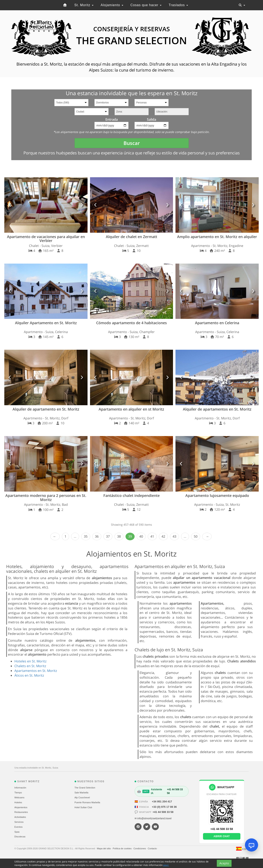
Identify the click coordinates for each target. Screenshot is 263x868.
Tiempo (18, 793)
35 (86, 536)
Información (20, 788)
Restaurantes (21, 812)
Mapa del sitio (104, 848)
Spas (17, 832)
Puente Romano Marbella (87, 802)
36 (97, 536)
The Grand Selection (85, 788)
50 (196, 536)
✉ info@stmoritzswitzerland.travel (153, 818)
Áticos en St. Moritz (29, 675)
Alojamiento (112, 5)
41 (152, 536)
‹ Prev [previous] (55, 536)
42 (163, 536)
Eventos (18, 827)
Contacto (153, 848)
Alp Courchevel (82, 797)
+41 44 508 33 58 (163, 812)
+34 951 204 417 (162, 801)
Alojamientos (21, 807)
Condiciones (140, 848)
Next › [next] (207, 536)
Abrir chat (222, 836)
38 (119, 536)
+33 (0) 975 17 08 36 (164, 807)
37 (108, 536)
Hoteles (18, 802)
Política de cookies (122, 848)
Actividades (20, 817)
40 (141, 536)
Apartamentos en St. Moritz (36, 671)
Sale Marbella (81, 793)
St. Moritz (84, 5)
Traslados (178, 5)
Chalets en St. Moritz (30, 666)
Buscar (132, 143)
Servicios (19, 822)
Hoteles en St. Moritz (30, 661)
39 (130, 536)
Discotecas (20, 837)
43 (174, 536)
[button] (10, 205)
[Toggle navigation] (242, 5)
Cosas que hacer (146, 5)
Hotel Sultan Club (83, 807)
